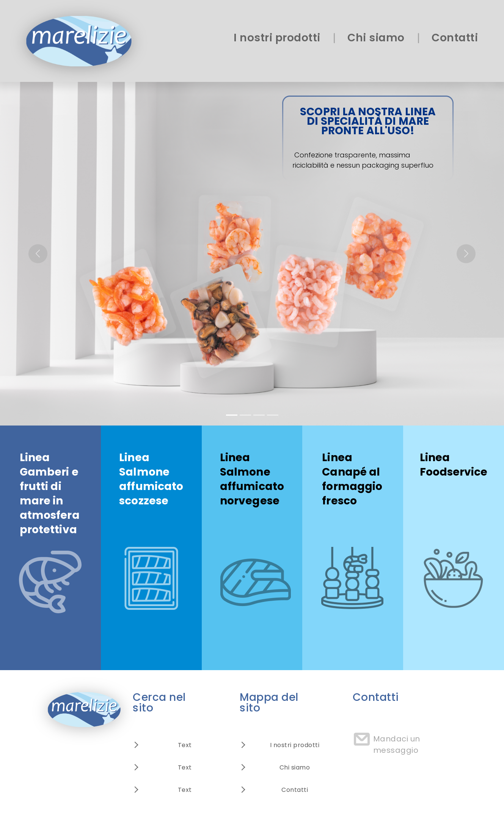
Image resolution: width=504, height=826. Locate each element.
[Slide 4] (273, 415)
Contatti (455, 38)
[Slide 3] (259, 415)
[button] (38, 254)
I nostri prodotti (277, 38)
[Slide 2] (245, 415)
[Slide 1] (232, 415)
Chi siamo (376, 38)
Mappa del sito (269, 703)
